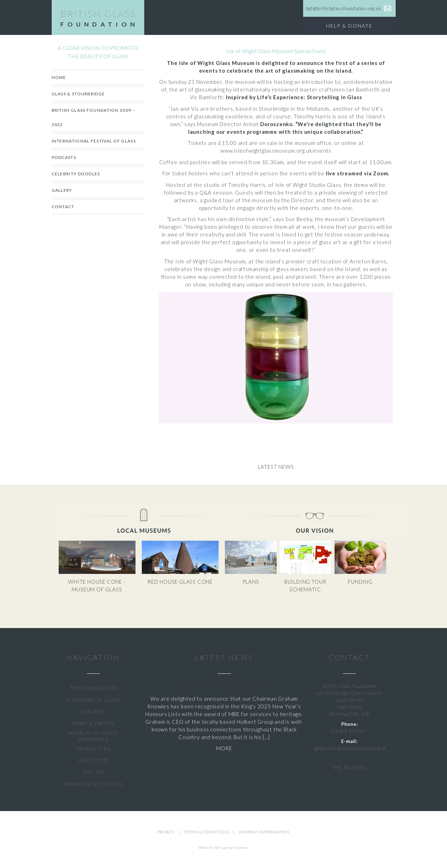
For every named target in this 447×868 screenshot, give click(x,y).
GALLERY (93, 712)
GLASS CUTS (94, 761)
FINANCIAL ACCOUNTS (93, 784)
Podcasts (64, 157)
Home (59, 77)
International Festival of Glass (94, 141)
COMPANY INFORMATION (264, 832)
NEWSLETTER (94, 749)
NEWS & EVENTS (93, 723)
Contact (63, 207)
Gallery (62, 190)
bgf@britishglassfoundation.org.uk (350, 748)
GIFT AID (94, 772)
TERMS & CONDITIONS (206, 832)
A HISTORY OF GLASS (93, 700)
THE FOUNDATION (94, 688)
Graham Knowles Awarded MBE (224, 687)
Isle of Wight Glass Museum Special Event (276, 51)
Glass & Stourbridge (78, 94)
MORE (224, 748)
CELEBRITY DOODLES (76, 174)
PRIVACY (166, 832)
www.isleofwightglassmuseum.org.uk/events (276, 151)
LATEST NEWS (224, 658)
